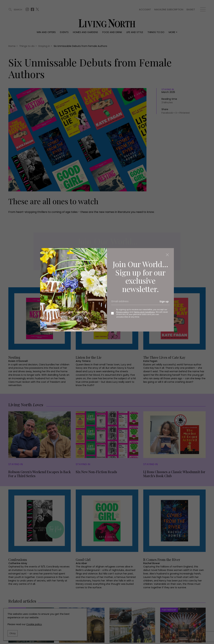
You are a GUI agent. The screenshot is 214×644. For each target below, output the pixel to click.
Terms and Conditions (144, 312)
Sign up (164, 301)
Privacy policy (123, 312)
